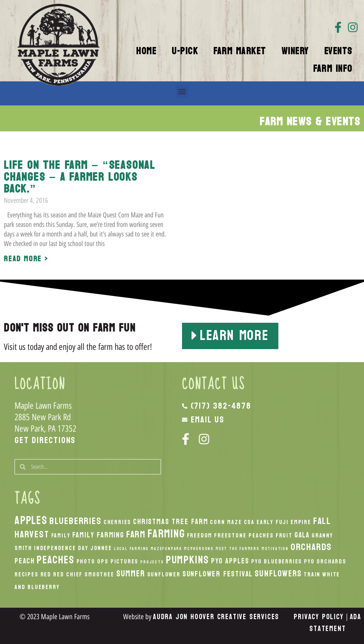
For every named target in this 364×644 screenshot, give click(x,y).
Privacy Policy (318, 617)
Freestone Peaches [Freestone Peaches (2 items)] (244, 536)
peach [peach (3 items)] (25, 561)
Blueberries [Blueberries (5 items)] (76, 521)
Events (338, 51)
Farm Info (333, 69)
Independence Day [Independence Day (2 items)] (61, 548)
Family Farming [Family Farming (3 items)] (98, 535)
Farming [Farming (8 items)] (166, 534)
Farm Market (240, 51)
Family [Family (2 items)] (61, 536)
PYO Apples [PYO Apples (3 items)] (230, 561)
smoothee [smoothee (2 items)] (99, 574)
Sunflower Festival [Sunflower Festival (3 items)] (218, 574)
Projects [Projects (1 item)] (152, 562)
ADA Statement (335, 623)
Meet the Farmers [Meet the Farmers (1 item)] (238, 549)
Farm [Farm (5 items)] (136, 534)
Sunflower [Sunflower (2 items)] (164, 574)
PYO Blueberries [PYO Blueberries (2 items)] (277, 561)
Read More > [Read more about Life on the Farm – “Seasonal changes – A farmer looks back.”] (26, 259)
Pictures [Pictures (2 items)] (124, 561)
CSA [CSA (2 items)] (249, 522)
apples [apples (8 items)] (31, 520)
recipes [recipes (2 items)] (27, 574)
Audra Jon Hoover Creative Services (216, 617)
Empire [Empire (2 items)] (301, 522)
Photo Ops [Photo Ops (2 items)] (93, 561)
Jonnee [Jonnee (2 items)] (101, 548)
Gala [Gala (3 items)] (302, 535)
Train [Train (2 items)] (312, 574)
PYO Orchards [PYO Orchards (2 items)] (325, 561)
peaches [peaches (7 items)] (56, 560)
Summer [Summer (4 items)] (131, 574)
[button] (182, 91)
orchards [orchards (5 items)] (311, 547)
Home (146, 51)
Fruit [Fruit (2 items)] (284, 536)
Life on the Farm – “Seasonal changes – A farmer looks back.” (80, 177)
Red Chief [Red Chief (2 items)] (68, 574)
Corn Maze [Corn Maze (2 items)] (226, 522)
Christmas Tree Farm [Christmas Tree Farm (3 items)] (171, 522)
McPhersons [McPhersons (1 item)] (199, 549)
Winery (295, 51)
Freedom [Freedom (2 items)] (200, 536)
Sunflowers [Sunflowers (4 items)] (278, 574)
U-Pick (185, 51)
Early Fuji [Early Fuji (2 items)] (273, 522)
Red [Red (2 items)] (46, 574)
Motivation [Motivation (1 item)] (275, 549)
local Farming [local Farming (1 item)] (131, 549)
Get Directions (45, 440)
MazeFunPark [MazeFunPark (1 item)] (166, 549)
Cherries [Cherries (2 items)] (117, 522)
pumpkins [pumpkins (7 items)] (188, 560)
